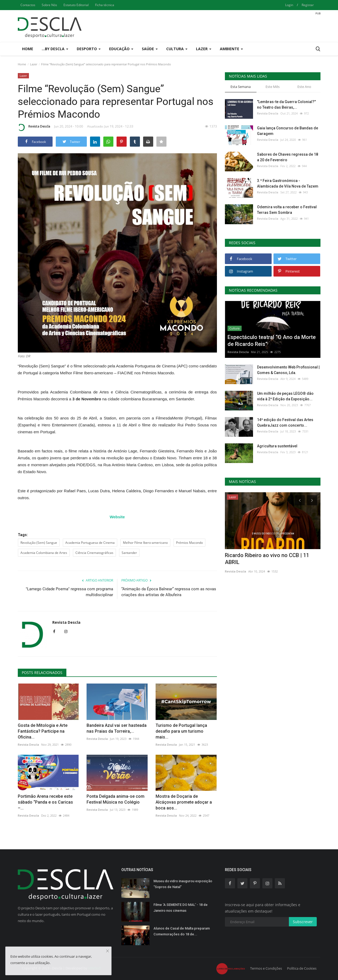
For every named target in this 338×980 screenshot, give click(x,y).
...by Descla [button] (55, 49)
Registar (308, 5)
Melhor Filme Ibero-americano (145, 543)
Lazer (34, 64)
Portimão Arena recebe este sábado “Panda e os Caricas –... (45, 802)
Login (289, 5)
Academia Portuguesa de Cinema (90, 543)
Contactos (28, 5)
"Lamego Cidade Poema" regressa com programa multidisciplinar (69, 592)
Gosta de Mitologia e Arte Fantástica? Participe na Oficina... (43, 731)
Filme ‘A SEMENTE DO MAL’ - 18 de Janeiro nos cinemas (181, 908)
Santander (129, 553)
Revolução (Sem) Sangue (39, 543)
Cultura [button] (177, 49)
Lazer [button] (204, 49)
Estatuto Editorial (76, 5)
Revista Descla (34, 127)
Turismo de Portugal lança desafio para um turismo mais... (181, 731)
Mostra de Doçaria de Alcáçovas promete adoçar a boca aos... (184, 802)
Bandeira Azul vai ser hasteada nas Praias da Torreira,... (117, 728)
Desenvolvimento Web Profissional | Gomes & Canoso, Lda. (288, 370)
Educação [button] (121, 49)
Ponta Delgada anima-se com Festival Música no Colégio (115, 799)
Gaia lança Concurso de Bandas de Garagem (288, 131)
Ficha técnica (105, 5)
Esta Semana (241, 87)
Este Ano (304, 87)
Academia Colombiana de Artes (44, 553)
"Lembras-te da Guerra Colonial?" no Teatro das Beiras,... (286, 105)
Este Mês (273, 87)
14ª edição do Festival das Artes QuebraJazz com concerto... (285, 423)
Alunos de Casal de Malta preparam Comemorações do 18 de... (182, 931)
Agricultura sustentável (277, 446)
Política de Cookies (302, 968)
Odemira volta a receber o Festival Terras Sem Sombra (287, 210)
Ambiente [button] (231, 49)
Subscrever (303, 922)
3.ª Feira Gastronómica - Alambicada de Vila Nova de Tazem (288, 183)
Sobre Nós (49, 5)
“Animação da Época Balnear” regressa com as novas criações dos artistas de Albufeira (169, 592)
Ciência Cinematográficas (94, 553)
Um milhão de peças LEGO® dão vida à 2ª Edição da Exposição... (285, 396)
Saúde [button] (150, 49)
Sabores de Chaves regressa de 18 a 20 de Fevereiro (288, 157)
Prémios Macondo (189, 543)
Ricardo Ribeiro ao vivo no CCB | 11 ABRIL (267, 559)
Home (28, 49)
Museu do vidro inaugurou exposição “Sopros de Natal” (183, 884)
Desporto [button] (89, 49)
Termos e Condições (266, 968)
